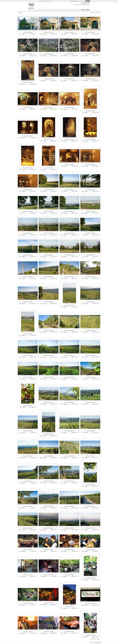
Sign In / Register (86, 10)
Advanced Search (86, 3)
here (84, 5)
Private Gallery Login (46, 1)
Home (20, 13)
